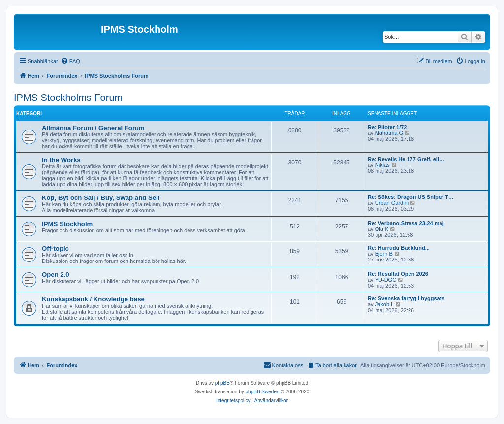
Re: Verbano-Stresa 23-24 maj (406, 223)
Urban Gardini (392, 203)
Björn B (384, 254)
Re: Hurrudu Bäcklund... (399, 248)
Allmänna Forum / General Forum (93, 128)
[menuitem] (70, 61)
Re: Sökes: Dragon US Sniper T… (411, 197)
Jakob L (385, 304)
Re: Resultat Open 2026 (398, 274)
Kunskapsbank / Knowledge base (93, 299)
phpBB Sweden (263, 392)
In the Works (61, 160)
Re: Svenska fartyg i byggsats (406, 298)
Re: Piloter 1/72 (387, 127)
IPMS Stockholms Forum (68, 98)
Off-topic (55, 248)
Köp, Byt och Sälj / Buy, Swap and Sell (101, 198)
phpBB (222, 383)
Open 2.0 (56, 275)
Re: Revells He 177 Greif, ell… (406, 159)
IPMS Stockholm (67, 224)
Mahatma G (389, 133)
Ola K (382, 229)
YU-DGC (386, 280)
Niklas (382, 165)
